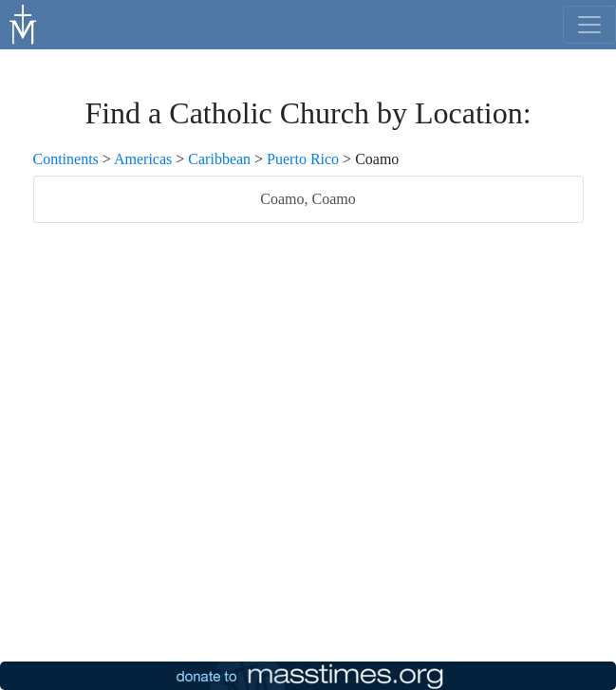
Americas (143, 159)
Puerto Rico (303, 159)
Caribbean (219, 159)
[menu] (589, 25)
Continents (66, 159)
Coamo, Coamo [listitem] (308, 199)
